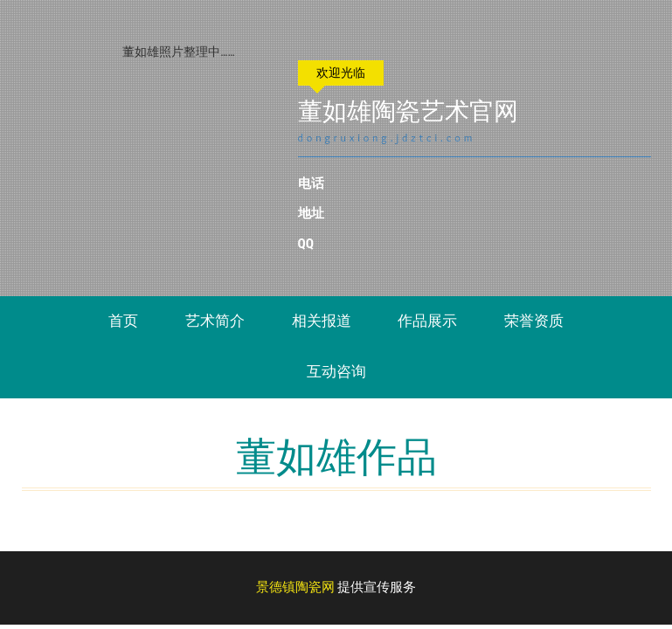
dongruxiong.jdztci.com (398, 138)
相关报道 (322, 321)
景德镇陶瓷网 (295, 587)
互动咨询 (336, 371)
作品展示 (427, 321)
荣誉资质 (534, 321)
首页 (123, 321)
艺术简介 (215, 321)
